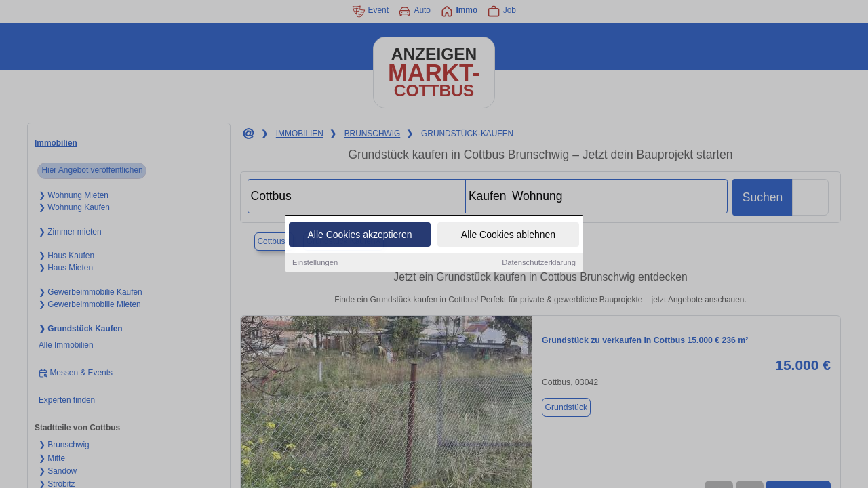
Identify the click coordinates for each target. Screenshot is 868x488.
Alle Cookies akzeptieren (359, 236)
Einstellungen (315, 264)
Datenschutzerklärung (539, 264)
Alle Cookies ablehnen (508, 236)
